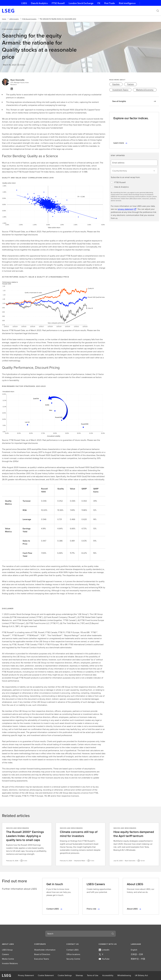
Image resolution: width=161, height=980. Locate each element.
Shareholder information (45, 950)
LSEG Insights (14, 19)
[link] (116, 84)
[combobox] (77, 934)
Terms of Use (93, 975)
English (134, 950)
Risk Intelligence (127, 3)
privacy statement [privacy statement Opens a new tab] (126, 209)
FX (99, 3)
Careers (5, 954)
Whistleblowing (124, 975)
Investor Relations (10, 963)
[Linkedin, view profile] (12, 89)
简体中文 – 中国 (138, 959)
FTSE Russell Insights (29, 19)
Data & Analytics (39, 3)
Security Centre (73, 959)
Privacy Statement (26, 975)
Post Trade (110, 3)
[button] (16, 944)
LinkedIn (104, 950)
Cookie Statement (46, 975)
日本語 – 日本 (137, 954)
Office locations (73, 954)
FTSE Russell (58, 3)
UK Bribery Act (141, 975)
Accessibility (108, 975)
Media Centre (8, 959)
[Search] (158, 11)
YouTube (104, 959)
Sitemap (79, 975)
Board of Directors (42, 954)
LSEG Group (7, 950)
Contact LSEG (72, 950)
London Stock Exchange (81, 3)
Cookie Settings (65, 975)
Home (4, 19)
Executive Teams (42, 959)
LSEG (24, 3)
